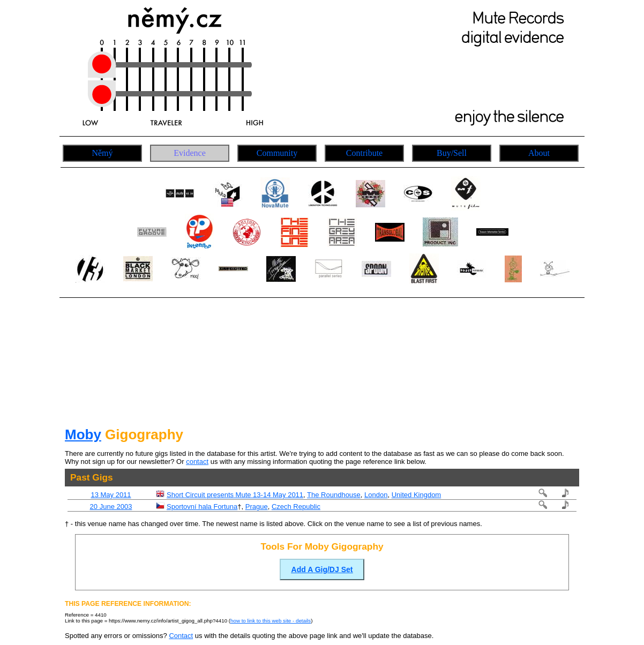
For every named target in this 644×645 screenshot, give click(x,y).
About (539, 153)
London (376, 495)
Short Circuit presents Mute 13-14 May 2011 (235, 495)
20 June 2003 (111, 507)
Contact (181, 636)
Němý (102, 153)
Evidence (190, 153)
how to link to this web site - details (271, 621)
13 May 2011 (111, 495)
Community (277, 153)
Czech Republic (296, 507)
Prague (257, 507)
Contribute (364, 153)
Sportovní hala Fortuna (202, 507)
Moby (83, 434)
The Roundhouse (334, 495)
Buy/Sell (452, 153)
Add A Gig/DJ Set (322, 569)
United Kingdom (417, 495)
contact (197, 462)
